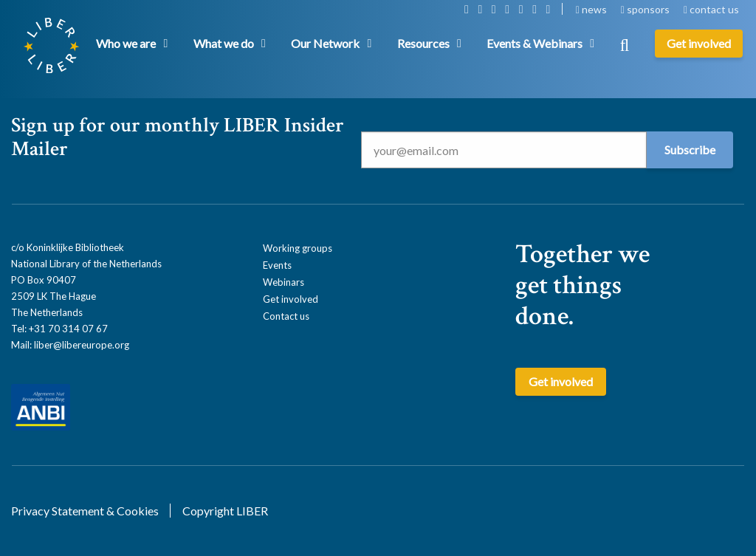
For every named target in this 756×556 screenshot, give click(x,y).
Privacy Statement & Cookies (85, 511)
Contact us (286, 316)
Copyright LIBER (225, 511)
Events (277, 265)
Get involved (291, 299)
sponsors (646, 9)
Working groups (298, 248)
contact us (711, 9)
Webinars (283, 282)
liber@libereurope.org (82, 345)
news (592, 9)
